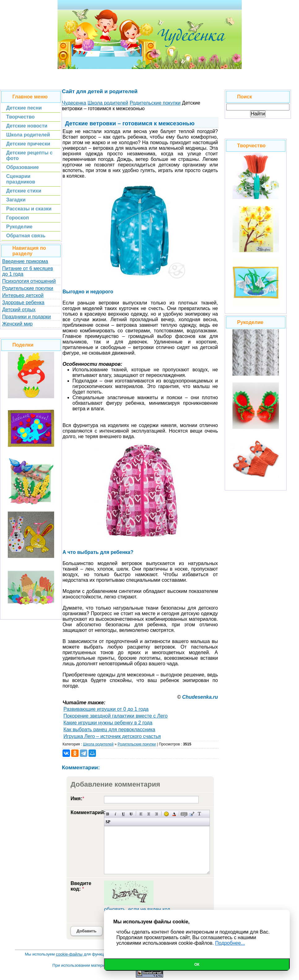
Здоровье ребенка (23, 302)
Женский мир (17, 324)
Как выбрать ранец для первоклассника (109, 730)
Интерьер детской (23, 295)
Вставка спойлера (108, 822)
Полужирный (108, 814)
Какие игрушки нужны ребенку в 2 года (108, 723)
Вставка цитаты (192, 814)
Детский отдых (19, 310)
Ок (197, 965)
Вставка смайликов (166, 814)
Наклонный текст (116, 814)
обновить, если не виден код (137, 909)
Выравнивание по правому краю (156, 814)
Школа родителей (98, 744)
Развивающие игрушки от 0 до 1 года (106, 709)
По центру (149, 814)
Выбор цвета (174, 814)
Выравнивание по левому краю (141, 814)
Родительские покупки (28, 288)
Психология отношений (29, 281)
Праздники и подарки (26, 317)
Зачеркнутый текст (131, 814)
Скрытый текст (184, 814)
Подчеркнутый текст (123, 814)
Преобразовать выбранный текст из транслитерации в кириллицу (199, 814)
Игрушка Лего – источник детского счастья (112, 736)
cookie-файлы (69, 954)
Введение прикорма (25, 261)
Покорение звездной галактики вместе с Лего (115, 716)
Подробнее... (230, 943)
